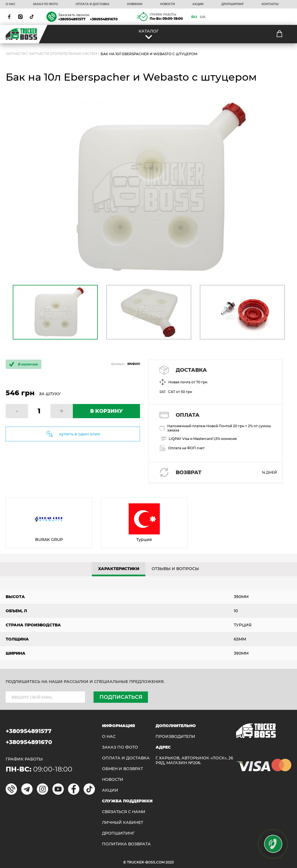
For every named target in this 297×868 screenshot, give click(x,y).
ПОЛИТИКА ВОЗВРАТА (126, 844)
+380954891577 (72, 19)
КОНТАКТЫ (270, 4)
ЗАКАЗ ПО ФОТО (45, 4)
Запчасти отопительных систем (63, 54)
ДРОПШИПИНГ (233, 4)
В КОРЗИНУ (106, 411)
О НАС (10, 4)
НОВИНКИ (135, 4)
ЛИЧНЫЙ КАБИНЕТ (123, 823)
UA (203, 17)
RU (194, 17)
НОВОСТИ (167, 4)
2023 (170, 862)
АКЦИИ (198, 4)
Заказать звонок (74, 15)
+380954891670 (104, 19)
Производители (175, 737)
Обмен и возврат (122, 769)
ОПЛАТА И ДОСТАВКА (93, 4)
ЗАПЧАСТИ (16, 54)
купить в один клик (80, 434)
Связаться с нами (124, 812)
